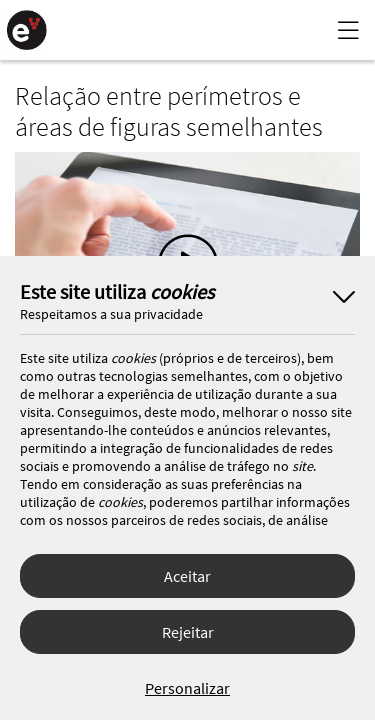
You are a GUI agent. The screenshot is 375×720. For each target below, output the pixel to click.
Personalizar (187, 688)
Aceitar (187, 576)
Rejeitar (188, 632)
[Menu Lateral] (348, 30)
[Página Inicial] (27, 30)
